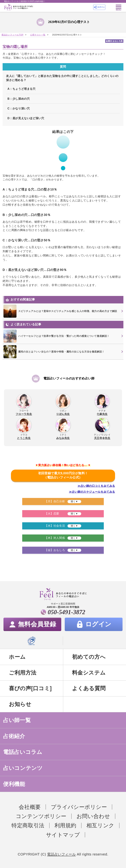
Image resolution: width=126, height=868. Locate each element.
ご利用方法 (23, 673)
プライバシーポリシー (79, 807)
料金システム (89, 673)
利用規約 (65, 825)
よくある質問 (89, 688)
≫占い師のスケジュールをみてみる (92, 492)
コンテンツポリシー (41, 816)
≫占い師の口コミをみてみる (96, 486)
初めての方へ (89, 657)
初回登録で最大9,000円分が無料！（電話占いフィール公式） (63, 475)
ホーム (17, 657)
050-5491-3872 (66, 612)
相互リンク (100, 825)
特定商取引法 (28, 825)
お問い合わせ (93, 816)
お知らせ (20, 704)
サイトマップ (63, 835)
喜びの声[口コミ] (30, 688)
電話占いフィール (61, 854)
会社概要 (30, 807)
